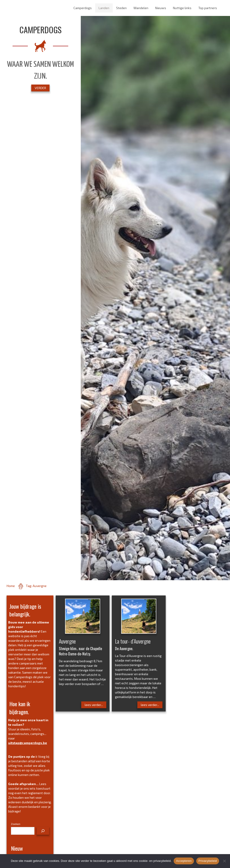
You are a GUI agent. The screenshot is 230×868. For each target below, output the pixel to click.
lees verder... (94, 705)
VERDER (40, 88)
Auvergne (67, 641)
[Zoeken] (43, 831)
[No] (224, 861)
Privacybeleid (208, 861)
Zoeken (16, 824)
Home (11, 586)
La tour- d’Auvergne (133, 641)
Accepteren (184, 861)
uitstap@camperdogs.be (28, 743)
